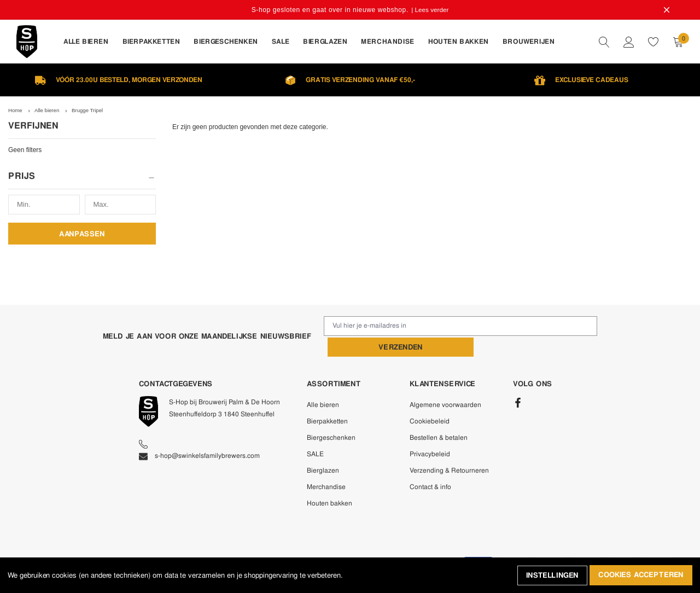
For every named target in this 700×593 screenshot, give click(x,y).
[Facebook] (518, 381)
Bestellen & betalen (439, 416)
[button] (82, 180)
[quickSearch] (604, 41)
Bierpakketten (327, 399)
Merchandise (326, 465)
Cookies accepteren (641, 576)
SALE (315, 432)
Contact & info (430, 465)
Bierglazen (323, 449)
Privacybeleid (430, 432)
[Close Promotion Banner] (665, 10)
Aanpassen (82, 233)
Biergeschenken (331, 416)
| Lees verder (430, 10)
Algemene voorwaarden (445, 383)
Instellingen (551, 576)
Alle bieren (323, 383)
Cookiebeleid (430, 399)
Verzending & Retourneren (449, 449)
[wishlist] (653, 41)
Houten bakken (329, 481)
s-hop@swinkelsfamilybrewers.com (199, 434)
